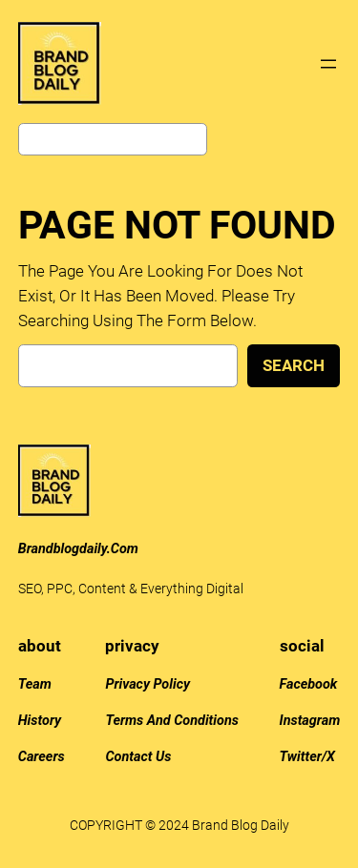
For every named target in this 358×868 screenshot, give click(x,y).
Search (294, 365)
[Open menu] (328, 64)
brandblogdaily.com (78, 549)
